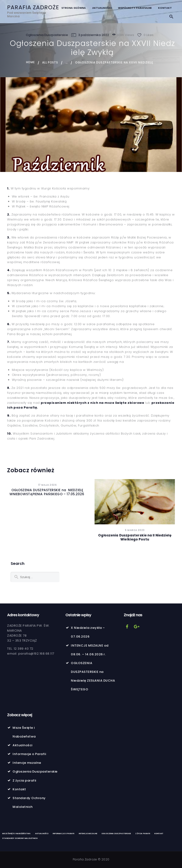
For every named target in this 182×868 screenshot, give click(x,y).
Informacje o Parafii (29, 754)
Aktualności (23, 745)
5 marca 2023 (135, 530)
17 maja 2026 (47, 485)
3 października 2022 (94, 35)
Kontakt (19, 789)
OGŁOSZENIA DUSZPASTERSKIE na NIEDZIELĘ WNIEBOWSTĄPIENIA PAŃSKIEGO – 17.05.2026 (47, 492)
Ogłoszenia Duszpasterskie (47, 35)
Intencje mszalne (27, 763)
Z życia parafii (24, 780)
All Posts (50, 62)
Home (30, 62)
